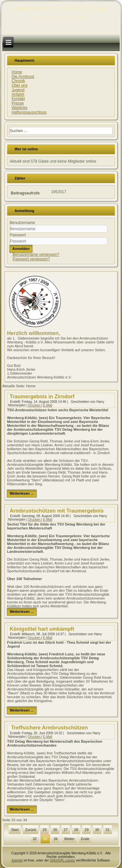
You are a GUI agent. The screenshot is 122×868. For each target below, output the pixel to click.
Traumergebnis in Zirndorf (42, 397)
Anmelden (21, 249)
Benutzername (22, 223)
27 (66, 830)
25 (45, 830)
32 (34, 839)
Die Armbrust (23, 77)
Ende (85, 839)
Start (15, 830)
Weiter (69, 839)
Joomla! (17, 860)
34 (56, 839)
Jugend (18, 90)
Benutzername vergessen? (36, 254)
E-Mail (47, 405)
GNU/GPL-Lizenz (62, 860)
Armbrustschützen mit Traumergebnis (57, 511)
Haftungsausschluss (29, 112)
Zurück (31, 830)
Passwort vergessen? (31, 259)
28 (76, 830)
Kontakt (18, 99)
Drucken (35, 405)
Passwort (18, 235)
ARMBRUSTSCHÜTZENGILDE (61, 8)
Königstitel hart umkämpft (42, 629)
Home (17, 72)
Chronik (18, 81)
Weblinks (20, 108)
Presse (18, 103)
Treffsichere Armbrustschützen (49, 728)
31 (108, 830)
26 (55, 830)
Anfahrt (18, 94)
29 (87, 830)
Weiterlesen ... (22, 493)
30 (97, 830)
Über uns (20, 85)
